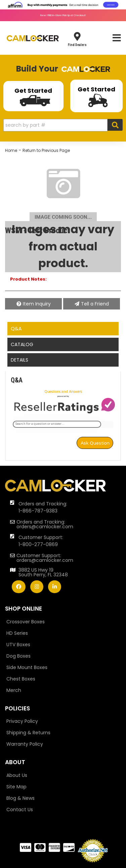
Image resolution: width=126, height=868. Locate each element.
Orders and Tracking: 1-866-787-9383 (43, 507)
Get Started (33, 96)
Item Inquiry (37, 304)
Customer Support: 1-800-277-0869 (41, 541)
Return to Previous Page (46, 150)
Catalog (22, 344)
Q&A (16, 329)
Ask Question (95, 443)
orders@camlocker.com (45, 527)
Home (11, 150)
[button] (63, 125)
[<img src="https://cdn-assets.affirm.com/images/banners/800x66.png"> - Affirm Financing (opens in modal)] (63, 4)
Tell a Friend (95, 304)
